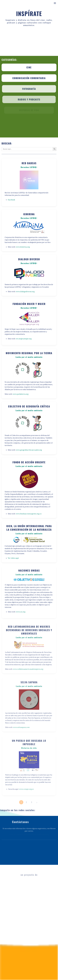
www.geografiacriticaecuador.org (29, 449)
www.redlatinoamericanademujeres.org (28, 667)
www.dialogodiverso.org (25, 291)
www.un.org (21, 611)
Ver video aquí (14, 557)
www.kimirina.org (23, 247)
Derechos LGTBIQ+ (29, 167)
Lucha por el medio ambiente (29, 357)
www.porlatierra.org (21, 394)
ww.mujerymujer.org (24, 339)
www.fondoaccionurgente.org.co (29, 513)
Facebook (12, 200)
